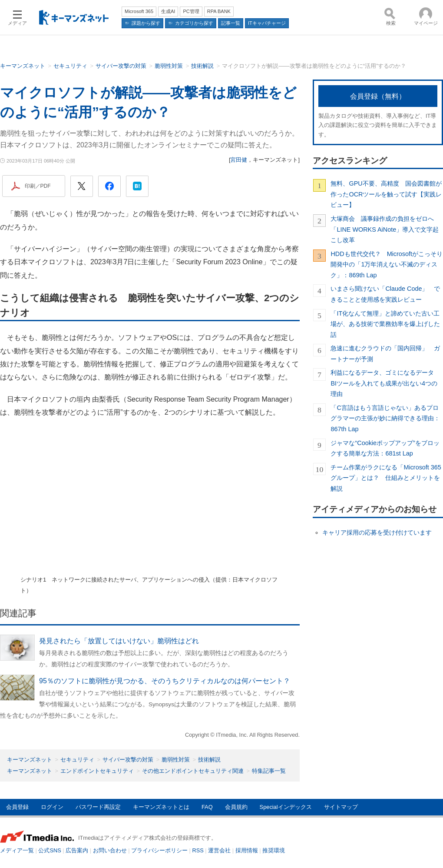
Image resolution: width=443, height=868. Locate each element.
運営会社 (219, 850)
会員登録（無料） (378, 96)
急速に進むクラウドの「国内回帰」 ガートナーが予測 (385, 353)
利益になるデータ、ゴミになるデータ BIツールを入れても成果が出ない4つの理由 (385, 383)
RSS (198, 850)
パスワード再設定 (98, 807)
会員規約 (236, 807)
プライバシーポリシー (159, 850)
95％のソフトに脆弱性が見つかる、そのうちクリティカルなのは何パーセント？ (165, 681)
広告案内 (77, 850)
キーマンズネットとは (161, 807)
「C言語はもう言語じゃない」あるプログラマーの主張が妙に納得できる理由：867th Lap (385, 418)
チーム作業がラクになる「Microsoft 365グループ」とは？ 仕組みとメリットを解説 (386, 478)
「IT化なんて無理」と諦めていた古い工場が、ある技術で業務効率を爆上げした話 (385, 324)
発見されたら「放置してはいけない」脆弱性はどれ (119, 641)
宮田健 (239, 160)
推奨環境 (274, 850)
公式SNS (50, 850)
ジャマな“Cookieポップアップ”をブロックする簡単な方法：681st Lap (385, 448)
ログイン (52, 807)
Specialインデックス (286, 807)
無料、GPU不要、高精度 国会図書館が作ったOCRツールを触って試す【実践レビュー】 (386, 194)
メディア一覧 (17, 850)
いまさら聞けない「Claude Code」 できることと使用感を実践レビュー (385, 294)
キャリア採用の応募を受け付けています (377, 532)
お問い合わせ (110, 850)
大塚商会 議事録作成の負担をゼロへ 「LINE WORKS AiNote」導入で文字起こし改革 (385, 229)
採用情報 (247, 850)
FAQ (207, 807)
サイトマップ (341, 807)
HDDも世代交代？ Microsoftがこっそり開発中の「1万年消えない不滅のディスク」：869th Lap (387, 264)
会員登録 (17, 807)
